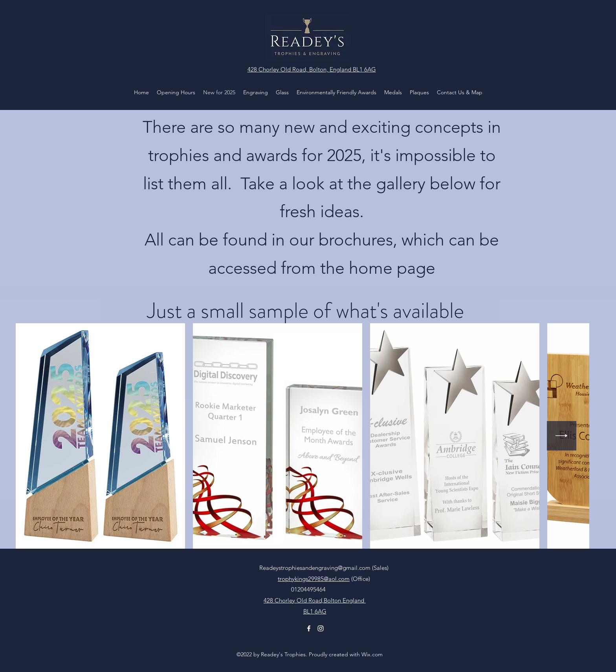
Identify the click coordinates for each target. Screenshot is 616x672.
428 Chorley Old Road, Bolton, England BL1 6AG (312, 69)
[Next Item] (562, 436)
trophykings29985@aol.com (314, 579)
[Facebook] (309, 628)
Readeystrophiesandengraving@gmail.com (315, 568)
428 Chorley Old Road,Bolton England (315, 600)
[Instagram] (321, 628)
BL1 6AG (315, 611)
